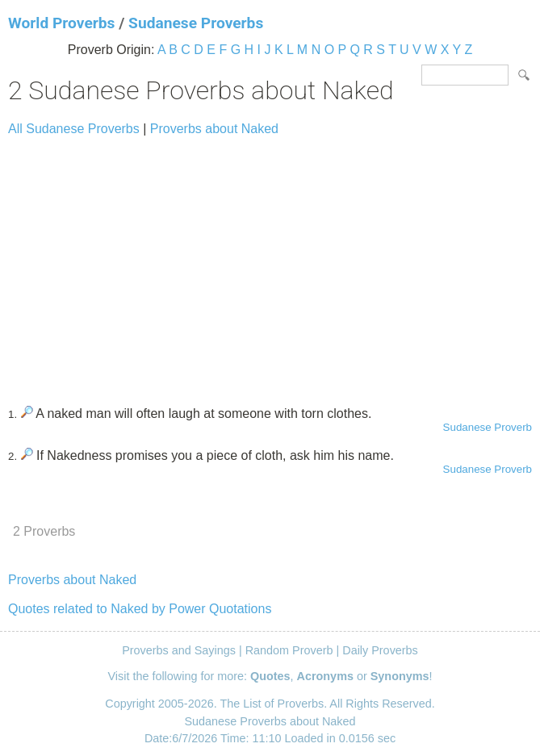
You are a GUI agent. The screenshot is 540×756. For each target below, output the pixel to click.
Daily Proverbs (380, 650)
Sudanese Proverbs (196, 23)
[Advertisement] (270, 264)
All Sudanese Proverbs (74, 129)
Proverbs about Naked (214, 129)
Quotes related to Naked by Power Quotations (140, 609)
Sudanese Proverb (488, 427)
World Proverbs (61, 23)
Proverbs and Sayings (179, 650)
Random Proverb (289, 650)
